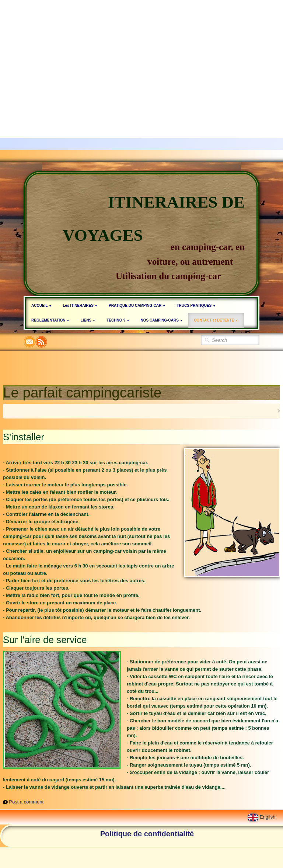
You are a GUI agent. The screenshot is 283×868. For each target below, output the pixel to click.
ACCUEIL (41, 305)
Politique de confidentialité (147, 834)
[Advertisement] (141, 52)
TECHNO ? (118, 320)
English (262, 817)
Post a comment (26, 802)
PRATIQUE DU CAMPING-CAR (137, 305)
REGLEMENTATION (50, 320)
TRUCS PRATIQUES (196, 305)
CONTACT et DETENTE (216, 320)
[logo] (141, 233)
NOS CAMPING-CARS (162, 320)
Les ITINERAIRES (80, 305)
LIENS (88, 320)
